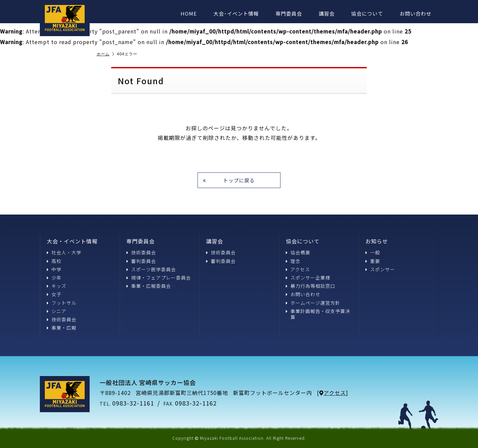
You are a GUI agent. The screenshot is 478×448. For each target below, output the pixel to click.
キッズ (57, 286)
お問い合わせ (416, 13)
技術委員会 (62, 319)
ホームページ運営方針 (313, 303)
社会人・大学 (64, 252)
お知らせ (377, 241)
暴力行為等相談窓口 (311, 286)
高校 (54, 261)
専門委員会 (289, 13)
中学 (54, 269)
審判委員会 (141, 261)
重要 (373, 261)
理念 (293, 261)
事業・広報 (62, 328)
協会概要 (298, 252)
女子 (54, 294)
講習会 (327, 13)
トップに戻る (229, 180)
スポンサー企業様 (308, 278)
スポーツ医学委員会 (151, 269)
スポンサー (380, 269)
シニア (57, 311)
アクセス (298, 269)
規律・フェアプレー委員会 (159, 278)
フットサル (62, 303)
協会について (367, 13)
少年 (54, 278)
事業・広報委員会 (149, 286)
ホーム (106, 54)
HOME (189, 13)
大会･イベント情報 (236, 13)
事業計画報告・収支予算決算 (318, 314)
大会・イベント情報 (72, 241)
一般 (373, 252)
